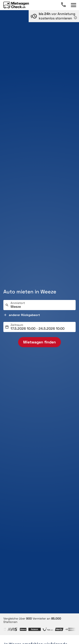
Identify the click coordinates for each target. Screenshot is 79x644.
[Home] (16, 5)
